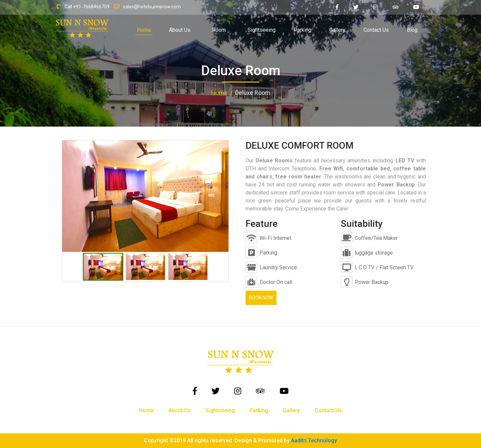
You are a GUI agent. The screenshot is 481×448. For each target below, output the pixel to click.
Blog (412, 30)
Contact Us (376, 30)
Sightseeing (262, 30)
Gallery (337, 30)
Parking (302, 30)
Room (219, 30)
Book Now (261, 298)
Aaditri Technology (314, 440)
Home (144, 30)
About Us (180, 30)
